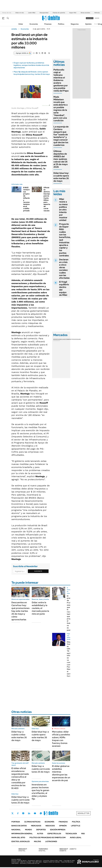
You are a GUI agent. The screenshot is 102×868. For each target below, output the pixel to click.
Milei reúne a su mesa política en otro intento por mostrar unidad (63, 210)
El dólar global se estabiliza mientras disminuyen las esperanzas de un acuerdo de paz (61, 773)
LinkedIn (29, 813)
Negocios (75, 24)
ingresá (97, 18)
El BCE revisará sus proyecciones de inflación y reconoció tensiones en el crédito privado (29, 199)
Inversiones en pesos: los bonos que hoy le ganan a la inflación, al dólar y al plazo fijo (40, 792)
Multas (37, 841)
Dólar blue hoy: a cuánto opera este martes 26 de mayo (61, 177)
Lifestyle (76, 826)
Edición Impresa (58, 830)
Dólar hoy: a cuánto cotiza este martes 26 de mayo (19, 736)
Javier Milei (32, 13)
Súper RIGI (73, 13)
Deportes (41, 830)
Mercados (36, 826)
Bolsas (62, 339)
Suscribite (38, 571)
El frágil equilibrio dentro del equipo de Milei (64, 288)
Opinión (88, 24)
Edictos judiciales (21, 841)
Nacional (16, 830)
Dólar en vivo (20, 13)
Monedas (57, 339)
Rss (83, 834)
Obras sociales (85, 13)
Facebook (18, 813)
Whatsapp (41, 813)
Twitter (13, 813)
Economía (34, 24)
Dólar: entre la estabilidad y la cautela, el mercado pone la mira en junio (40, 608)
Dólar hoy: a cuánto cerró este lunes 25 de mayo (41, 769)
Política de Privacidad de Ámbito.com (48, 838)
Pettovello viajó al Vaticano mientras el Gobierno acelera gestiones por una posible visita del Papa (61, 80)
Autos (40, 834)
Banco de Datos (19, 826)
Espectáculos (54, 834)
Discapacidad (44, 13)
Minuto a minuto (60, 729)
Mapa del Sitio (18, 838)
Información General (22, 834)
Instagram (23, 813)
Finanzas (48, 24)
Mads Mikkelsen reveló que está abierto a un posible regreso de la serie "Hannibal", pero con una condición (60, 109)
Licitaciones (51, 841)
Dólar (21, 24)
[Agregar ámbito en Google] (23, 53)
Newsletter (97, 24)
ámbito (14, 29)
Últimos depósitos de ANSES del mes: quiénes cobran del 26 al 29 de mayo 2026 (61, 159)
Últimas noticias (32, 822)
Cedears (78, 339)
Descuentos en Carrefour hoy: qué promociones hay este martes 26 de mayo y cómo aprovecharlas (20, 611)
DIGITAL (23, 850)
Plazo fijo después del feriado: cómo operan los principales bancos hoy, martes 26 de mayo (32, 73)
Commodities (70, 339)
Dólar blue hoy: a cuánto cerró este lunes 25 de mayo (21, 800)
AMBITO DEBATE (68, 850)
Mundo (28, 830)
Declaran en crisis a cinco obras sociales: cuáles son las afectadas (64, 269)
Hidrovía (97, 13)
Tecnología (71, 834)
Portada (16, 822)
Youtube (35, 813)
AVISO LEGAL (76, 838)
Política (61, 24)
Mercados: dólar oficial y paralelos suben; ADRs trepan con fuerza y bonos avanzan (61, 739)
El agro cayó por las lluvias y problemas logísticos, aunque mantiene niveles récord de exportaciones (31, 65)
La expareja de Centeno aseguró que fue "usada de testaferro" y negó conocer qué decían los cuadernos (61, 136)
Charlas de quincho (59, 13)
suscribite (90, 18)
